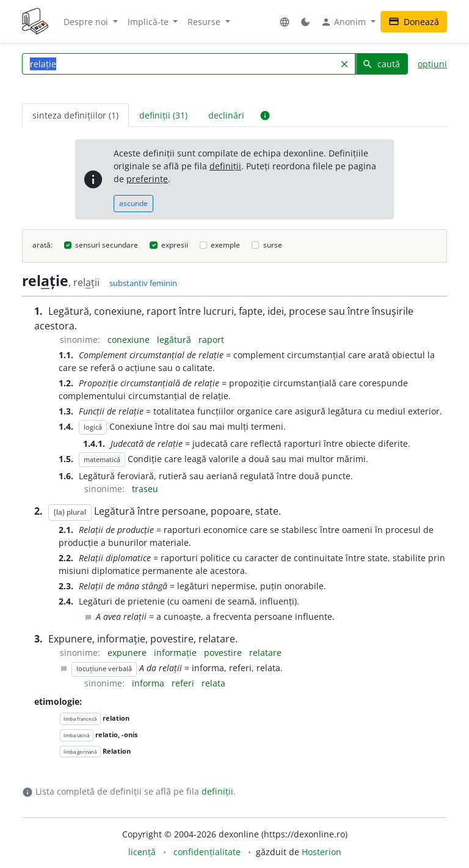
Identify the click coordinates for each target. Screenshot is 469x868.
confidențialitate (207, 852)
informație (176, 653)
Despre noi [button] (87, 22)
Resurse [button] (205, 22)
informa (149, 683)
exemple (225, 245)
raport (211, 340)
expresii (175, 245)
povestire (224, 653)
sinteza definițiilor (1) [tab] (75, 115)
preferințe (147, 179)
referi (184, 683)
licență (142, 852)
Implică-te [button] (149, 22)
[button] (285, 22)
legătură (175, 340)
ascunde (133, 203)
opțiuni (432, 64)
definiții (225, 166)
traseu (145, 489)
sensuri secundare (107, 245)
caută (381, 64)
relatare (265, 653)
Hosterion (322, 852)
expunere (128, 653)
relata (213, 683)
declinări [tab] (226, 115)
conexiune (130, 340)
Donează (414, 22)
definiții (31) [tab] (163, 115)
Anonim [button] (344, 22)
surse (273, 245)
